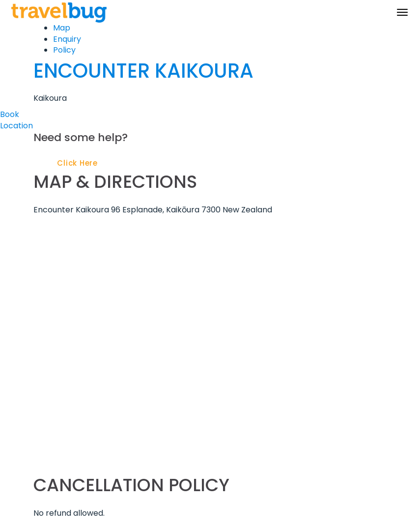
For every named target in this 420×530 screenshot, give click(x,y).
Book (10, 114)
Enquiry (67, 39)
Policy (64, 50)
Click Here (77, 163)
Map (62, 28)
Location (16, 126)
